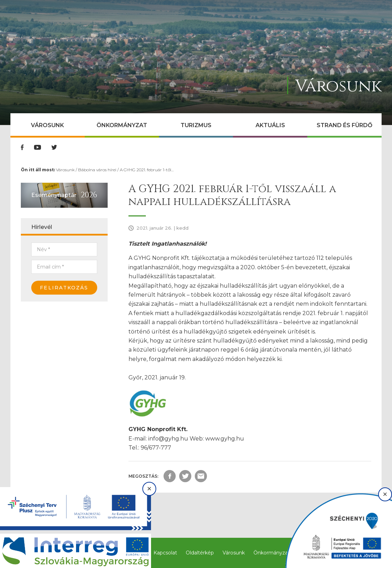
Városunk (47, 125)
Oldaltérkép (200, 553)
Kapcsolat (165, 553)
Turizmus (196, 125)
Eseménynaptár (54, 195)
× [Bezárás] (149, 489)
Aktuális (270, 125)
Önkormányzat (122, 125)
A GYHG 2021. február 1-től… (147, 170)
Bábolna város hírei (97, 170)
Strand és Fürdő (344, 125)
